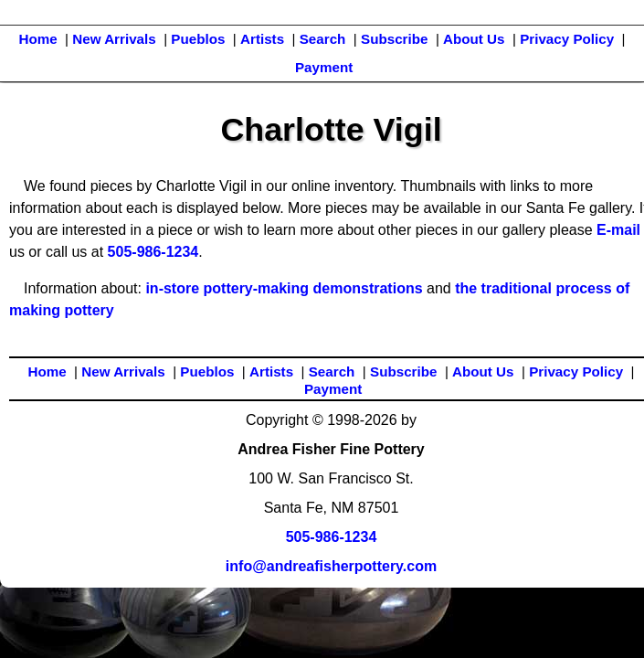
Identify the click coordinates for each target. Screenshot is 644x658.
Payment (324, 67)
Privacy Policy (567, 39)
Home (37, 39)
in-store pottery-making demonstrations (284, 288)
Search (323, 39)
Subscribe (394, 39)
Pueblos (198, 39)
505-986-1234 (153, 252)
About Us (474, 39)
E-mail (618, 230)
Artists (262, 39)
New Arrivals (114, 39)
